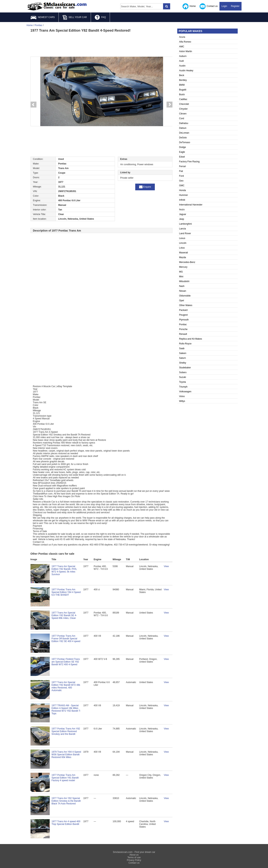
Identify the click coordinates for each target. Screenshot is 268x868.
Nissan (183, 291)
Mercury (183, 267)
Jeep (182, 219)
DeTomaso (185, 142)
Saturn (183, 358)
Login (224, 6)
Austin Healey (186, 71)
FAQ (100, 17)
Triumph (183, 387)
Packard (183, 310)
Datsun (183, 128)
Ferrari (183, 166)
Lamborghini (186, 224)
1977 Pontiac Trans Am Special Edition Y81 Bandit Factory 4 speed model (65, 778)
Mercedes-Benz (187, 262)
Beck (182, 75)
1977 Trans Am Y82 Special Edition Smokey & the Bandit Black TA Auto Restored (66, 801)
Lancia (183, 229)
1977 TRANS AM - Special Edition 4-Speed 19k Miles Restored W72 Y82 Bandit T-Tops (66, 710)
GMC (182, 186)
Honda (183, 190)
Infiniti (182, 200)
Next (170, 105)
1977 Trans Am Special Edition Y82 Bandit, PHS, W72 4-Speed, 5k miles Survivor (64, 570)
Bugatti (183, 90)
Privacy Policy (134, 860)
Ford (182, 176)
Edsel (182, 157)
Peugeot (183, 315)
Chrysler (183, 109)
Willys (182, 401)
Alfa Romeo (185, 42)
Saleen (183, 353)
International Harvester (191, 205)
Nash (182, 286)
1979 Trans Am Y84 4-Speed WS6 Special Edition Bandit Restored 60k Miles (66, 755)
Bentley (183, 80)
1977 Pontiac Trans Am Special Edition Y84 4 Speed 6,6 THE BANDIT (66, 592)
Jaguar (183, 214)
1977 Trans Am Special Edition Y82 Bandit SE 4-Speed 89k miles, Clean (64, 615)
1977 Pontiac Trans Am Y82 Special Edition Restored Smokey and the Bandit (66, 731)
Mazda (183, 257)
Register (235, 6)
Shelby (183, 363)
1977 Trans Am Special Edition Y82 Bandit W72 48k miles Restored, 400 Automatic (66, 686)
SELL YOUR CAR (75, 17)
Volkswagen (185, 392)
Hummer (184, 195)
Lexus (182, 238)
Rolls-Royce (185, 344)
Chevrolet (184, 104)
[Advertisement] (101, 44)
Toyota (183, 382)
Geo (181, 181)
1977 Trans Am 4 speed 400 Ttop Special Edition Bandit (66, 823)
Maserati (184, 253)
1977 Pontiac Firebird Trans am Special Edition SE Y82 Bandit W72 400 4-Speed (66, 662)
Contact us (209, 6)
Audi (181, 61)
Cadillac (183, 99)
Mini (181, 277)
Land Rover (185, 233)
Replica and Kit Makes (191, 339)
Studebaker (185, 368)
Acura (182, 37)
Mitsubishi (184, 281)
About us (134, 855)
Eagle (182, 152)
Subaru (183, 372)
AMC (182, 47)
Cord (182, 118)
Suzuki (183, 377)
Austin (182, 66)
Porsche (183, 329)
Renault (183, 334)
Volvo (182, 396)
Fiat (181, 171)
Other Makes (186, 305)
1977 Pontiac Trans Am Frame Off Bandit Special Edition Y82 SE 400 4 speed (66, 639)
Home (189, 6)
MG (181, 272)
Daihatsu (184, 123)
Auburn (183, 56)
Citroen (183, 114)
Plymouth (184, 320)
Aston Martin (186, 51)
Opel (182, 301)
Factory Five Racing (189, 162)
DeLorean (184, 133)
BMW (182, 85)
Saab (182, 348)
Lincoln (183, 243)
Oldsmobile (185, 296)
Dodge (183, 147)
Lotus (182, 248)
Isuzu (182, 209)
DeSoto (183, 138)
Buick (182, 94)
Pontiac (183, 324)
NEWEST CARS (43, 17)
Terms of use (134, 857)
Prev (33, 105)
